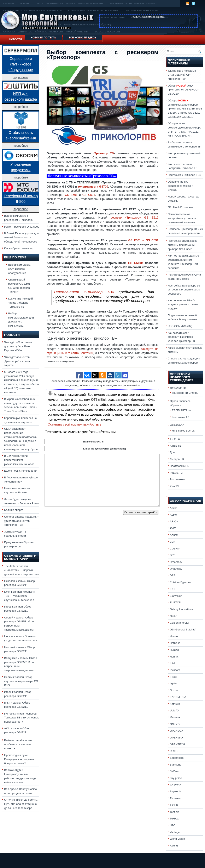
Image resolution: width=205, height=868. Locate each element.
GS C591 (89, 195)
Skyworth (175, 791)
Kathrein (175, 704)
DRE (173, 555)
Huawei (174, 650)
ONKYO (175, 724)
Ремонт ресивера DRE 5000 (22, 227)
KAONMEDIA (178, 697)
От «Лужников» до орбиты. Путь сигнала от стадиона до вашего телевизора (21, 804)
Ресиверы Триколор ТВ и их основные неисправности (22, 718)
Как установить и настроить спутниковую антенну (70, 4)
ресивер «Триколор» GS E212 (134, 218)
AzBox (174, 535)
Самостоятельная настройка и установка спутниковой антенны (182, 218)
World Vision (177, 839)
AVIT (173, 528)
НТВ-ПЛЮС (177, 425)
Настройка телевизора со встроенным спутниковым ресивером (184, 290)
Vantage (175, 832)
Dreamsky (176, 569)
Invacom (175, 670)
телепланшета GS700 (93, 187)
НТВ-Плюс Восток (183, 431)
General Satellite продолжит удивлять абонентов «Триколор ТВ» (21, 521)
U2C (172, 825)
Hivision (175, 636)
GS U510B (136, 263)
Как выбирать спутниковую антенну (133, 4)
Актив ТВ (175, 446)
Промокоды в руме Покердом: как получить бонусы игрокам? (19, 759)
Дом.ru (174, 452)
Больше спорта (14, 510)
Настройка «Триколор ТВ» (184, 175)
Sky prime (176, 778)
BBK (172, 542)
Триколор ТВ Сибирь (185, 393)
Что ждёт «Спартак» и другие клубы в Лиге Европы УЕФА (18, 346)
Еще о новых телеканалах (21, 471)
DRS (173, 575)
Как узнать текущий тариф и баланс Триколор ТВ (21, 303)
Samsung (175, 765)
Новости (16, 39)
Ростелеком (177, 479)
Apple (173, 515)
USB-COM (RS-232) (180, 326)
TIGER (174, 805)
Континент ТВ (181, 417)
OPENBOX (177, 731)
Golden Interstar (180, 623)
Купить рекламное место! (149, 17)
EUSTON (175, 602)
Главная (8, 4)
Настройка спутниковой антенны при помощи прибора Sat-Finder (183, 245)
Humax (174, 657)
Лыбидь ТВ (177, 459)
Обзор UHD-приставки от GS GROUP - (184, 90)
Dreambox (176, 562)
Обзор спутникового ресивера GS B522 (21, 681)
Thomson (175, 798)
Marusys (175, 717)
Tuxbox (174, 819)
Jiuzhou (174, 690)
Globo (173, 616)
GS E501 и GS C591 (143, 240)
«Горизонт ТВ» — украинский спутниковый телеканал (20, 596)
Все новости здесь (83, 38)
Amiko (174, 508)
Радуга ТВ (176, 473)
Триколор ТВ (104, 153)
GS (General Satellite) (183, 630)
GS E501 (71, 195)
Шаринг (25, 4)
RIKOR (174, 751)
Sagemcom (177, 758)
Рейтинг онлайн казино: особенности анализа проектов (19, 744)
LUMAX (174, 710)
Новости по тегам (44, 38)
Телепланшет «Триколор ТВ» (84, 292)
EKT (172, 589)
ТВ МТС (175, 439)
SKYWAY (175, 785)
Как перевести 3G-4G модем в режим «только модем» (183, 304)
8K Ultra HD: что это (180, 207)
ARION (174, 521)
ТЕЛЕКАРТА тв (181, 410)
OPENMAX (177, 738)
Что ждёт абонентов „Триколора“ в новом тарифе (17, 361)
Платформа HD (180, 466)
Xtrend (174, 846)
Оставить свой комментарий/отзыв (74, 424)
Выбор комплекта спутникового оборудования (19, 269)
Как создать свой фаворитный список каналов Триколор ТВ (181, 337)
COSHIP (175, 549)
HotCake (175, 643)
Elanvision (176, 596)
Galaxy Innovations (181, 609)
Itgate (173, 683)
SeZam (174, 771)
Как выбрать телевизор (19, 248)
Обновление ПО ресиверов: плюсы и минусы (180, 186)
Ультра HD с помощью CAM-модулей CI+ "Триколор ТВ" (182, 75)
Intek (173, 663)
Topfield (174, 812)
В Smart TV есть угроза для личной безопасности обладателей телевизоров (21, 237)
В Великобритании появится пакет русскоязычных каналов (19, 460)
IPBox (173, 677)
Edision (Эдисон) (180, 582)
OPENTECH (177, 744)
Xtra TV (174, 486)
